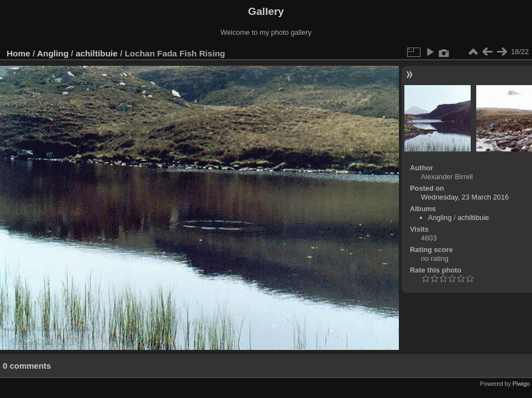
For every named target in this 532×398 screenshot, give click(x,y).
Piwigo (521, 384)
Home (19, 53)
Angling (53, 53)
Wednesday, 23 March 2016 (465, 197)
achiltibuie (97, 53)
